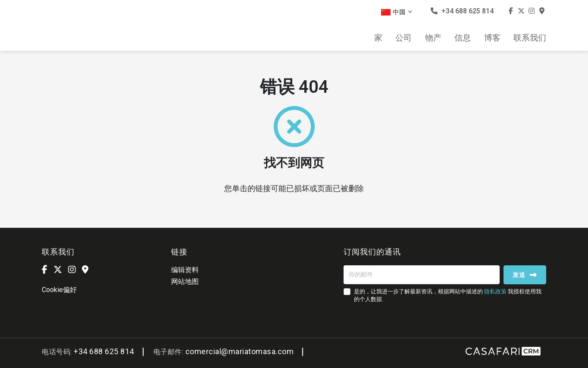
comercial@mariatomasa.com (240, 351)
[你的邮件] (422, 275)
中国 (397, 12)
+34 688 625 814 (462, 11)
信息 (463, 38)
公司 (403, 38)
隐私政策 (495, 291)
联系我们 (530, 38)
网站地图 (185, 282)
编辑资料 (185, 270)
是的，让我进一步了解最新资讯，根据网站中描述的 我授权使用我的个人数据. (448, 295)
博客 (492, 38)
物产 (433, 38)
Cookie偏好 (59, 290)
